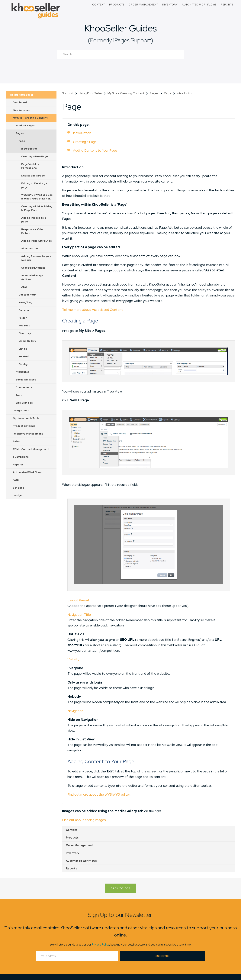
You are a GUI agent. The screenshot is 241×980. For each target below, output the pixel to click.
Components (24, 387)
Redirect (24, 326)
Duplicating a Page (33, 176)
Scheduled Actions (33, 268)
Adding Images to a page (34, 220)
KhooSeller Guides (120, 28)
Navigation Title (79, 615)
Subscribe (162, 956)
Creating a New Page (35, 156)
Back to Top (120, 888)
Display (23, 364)
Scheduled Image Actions (32, 277)
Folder (23, 318)
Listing (23, 349)
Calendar (24, 310)
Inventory (170, 5)
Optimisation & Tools (26, 418)
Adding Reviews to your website (36, 258)
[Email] (77, 956)
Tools (19, 395)
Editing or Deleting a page (34, 185)
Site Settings (24, 403)
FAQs (16, 480)
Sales (16, 441)
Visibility (73, 659)
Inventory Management (28, 434)
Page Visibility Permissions (30, 166)
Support (68, 93)
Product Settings (24, 426)
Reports (227, 5)
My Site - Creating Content (30, 118)
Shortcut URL (30, 249)
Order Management (143, 5)
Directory (25, 333)
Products (117, 5)
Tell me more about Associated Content (92, 310)
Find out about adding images (84, 820)
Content (99, 5)
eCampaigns (21, 457)
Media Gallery (27, 341)
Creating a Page (85, 142)
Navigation (75, 711)
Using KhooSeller (22, 95)
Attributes (22, 372)
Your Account (21, 110)
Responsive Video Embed (33, 231)
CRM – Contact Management (31, 449)
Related (24, 356)
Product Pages (25, 126)
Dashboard (20, 102)
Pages (20, 133)
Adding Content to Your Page (95, 150)
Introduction (29, 149)
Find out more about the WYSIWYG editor (99, 794)
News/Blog (25, 302)
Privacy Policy (100, 945)
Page (22, 141)
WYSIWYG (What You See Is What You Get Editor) (37, 197)
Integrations (21, 411)
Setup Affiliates (26, 380)
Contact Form (27, 295)
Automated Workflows (199, 5)
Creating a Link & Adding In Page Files (37, 208)
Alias (24, 287)
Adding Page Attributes (37, 241)
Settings (18, 488)
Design (17, 495)
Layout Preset (78, 600)
